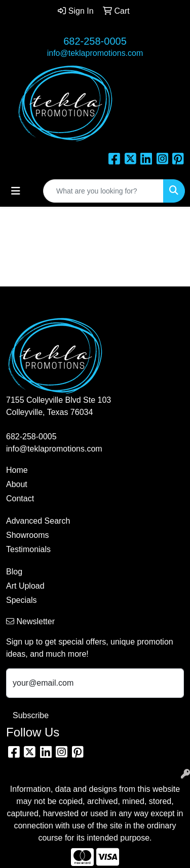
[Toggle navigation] (16, 191)
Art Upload (25, 586)
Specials (21, 600)
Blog (14, 572)
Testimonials (28, 549)
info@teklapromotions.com (95, 53)
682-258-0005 (95, 41)
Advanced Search (38, 521)
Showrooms (27, 535)
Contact (20, 499)
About (17, 484)
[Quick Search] (103, 191)
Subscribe (31, 715)
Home (17, 470)
